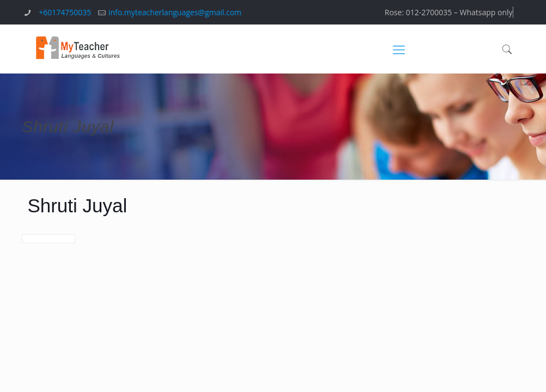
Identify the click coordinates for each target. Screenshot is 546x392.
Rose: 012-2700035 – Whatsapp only (449, 12)
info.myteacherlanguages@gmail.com (175, 12)
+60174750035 (65, 12)
